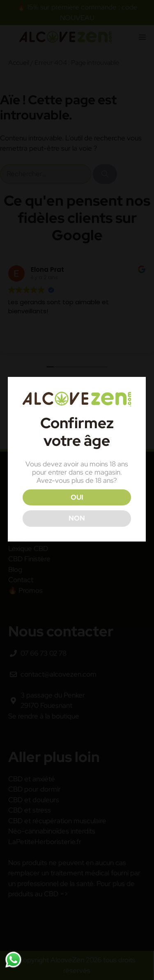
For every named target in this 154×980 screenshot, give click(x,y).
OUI (76, 497)
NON (76, 518)
